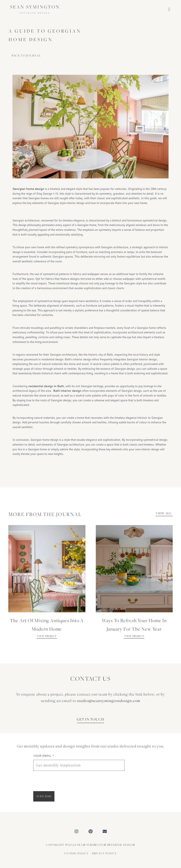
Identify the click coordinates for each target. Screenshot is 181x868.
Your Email (43, 756)
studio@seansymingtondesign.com (109, 701)
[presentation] (65, 781)
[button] (169, 9)
